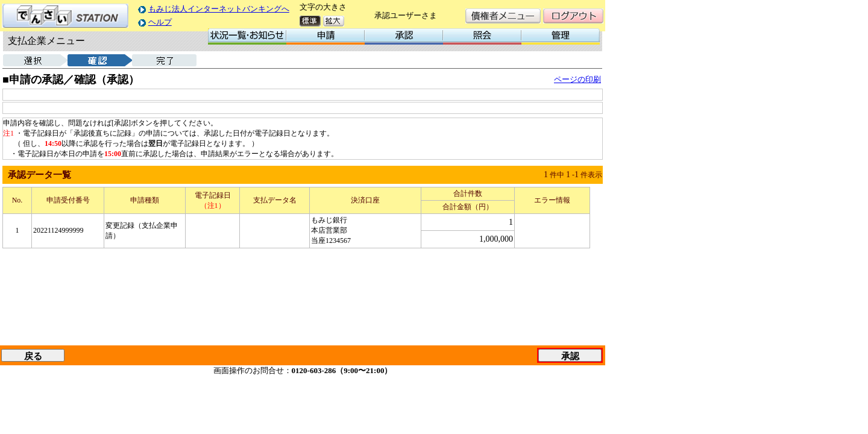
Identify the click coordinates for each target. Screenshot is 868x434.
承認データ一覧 (39, 175)
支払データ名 (275, 200)
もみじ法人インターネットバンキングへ (219, 9)
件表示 (591, 175)
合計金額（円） (468, 207)
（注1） (213, 206)
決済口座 (365, 200)
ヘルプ (160, 22)
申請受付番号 (68, 200)
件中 (557, 175)
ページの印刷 (577, 79)
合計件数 (468, 193)
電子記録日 (213, 195)
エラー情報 (552, 200)
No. (17, 200)
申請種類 (145, 200)
